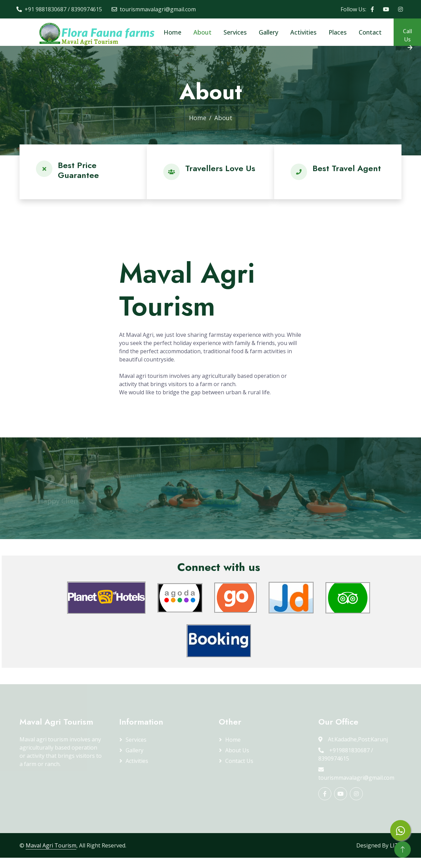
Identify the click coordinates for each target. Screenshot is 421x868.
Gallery (269, 32)
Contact (370, 32)
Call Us (408, 37)
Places (338, 32)
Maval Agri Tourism (51, 845)
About (202, 32)
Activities (303, 32)
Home (173, 32)
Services (235, 32)
